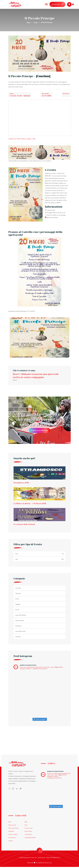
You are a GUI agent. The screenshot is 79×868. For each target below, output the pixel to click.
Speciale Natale (20, 622)
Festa (39, 555)
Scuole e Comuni (13, 836)
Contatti (11, 842)
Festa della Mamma (21, 616)
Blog (26, 823)
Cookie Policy (28, 836)
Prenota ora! (57, 4)
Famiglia (18, 605)
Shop (10, 823)
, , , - (22, 139)
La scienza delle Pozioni (26, 525)
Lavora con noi (29, 829)
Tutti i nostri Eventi (14, 829)
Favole (17, 611)
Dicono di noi (12, 839)
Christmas (18, 595)
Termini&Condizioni (30, 839)
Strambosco (19, 627)
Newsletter (11, 832)
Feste (26, 826)
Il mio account (12, 826)
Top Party (18, 638)
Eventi (36, 22)
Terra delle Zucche (20, 632)
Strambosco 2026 (22, 483)
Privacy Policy (29, 832)
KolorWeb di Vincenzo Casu (45, 864)
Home (28, 22)
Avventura (18, 589)
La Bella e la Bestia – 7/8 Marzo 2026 (32, 504)
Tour (39, 560)
